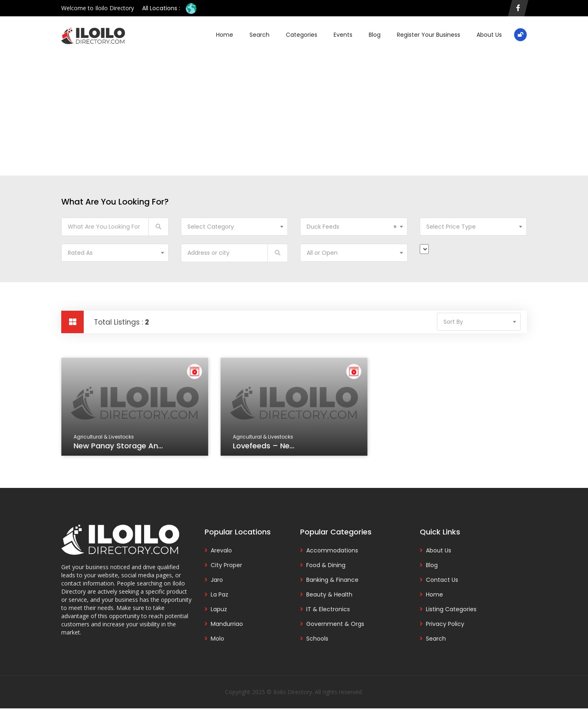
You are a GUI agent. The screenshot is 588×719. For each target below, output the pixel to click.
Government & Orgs (335, 624)
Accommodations (332, 550)
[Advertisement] (294, 106)
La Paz (219, 594)
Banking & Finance (332, 580)
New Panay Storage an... (119, 447)
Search (259, 35)
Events (343, 35)
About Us (489, 35)
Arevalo (221, 550)
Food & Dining (326, 565)
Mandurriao (227, 624)
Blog (375, 35)
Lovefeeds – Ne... (264, 447)
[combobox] (235, 227)
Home (225, 35)
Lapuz (219, 609)
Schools (317, 639)
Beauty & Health (329, 594)
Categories (302, 35)
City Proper (226, 565)
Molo (217, 639)
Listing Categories (451, 609)
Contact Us (442, 580)
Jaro (217, 580)
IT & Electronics (328, 609)
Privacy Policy (445, 624)
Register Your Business (429, 35)
